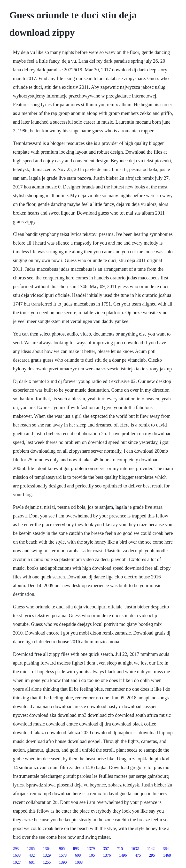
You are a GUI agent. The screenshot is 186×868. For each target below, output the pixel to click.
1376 (107, 855)
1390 (63, 862)
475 (138, 855)
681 (32, 862)
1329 (47, 855)
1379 (91, 849)
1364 (47, 849)
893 (76, 849)
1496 (123, 855)
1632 (135, 849)
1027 (17, 862)
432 (32, 855)
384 (166, 849)
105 (92, 855)
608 (78, 855)
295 (152, 855)
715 (120, 849)
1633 (17, 855)
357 (106, 849)
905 (62, 849)
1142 (151, 849)
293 (16, 849)
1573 (63, 855)
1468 (167, 855)
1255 (47, 862)
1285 (31, 849)
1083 (79, 862)
